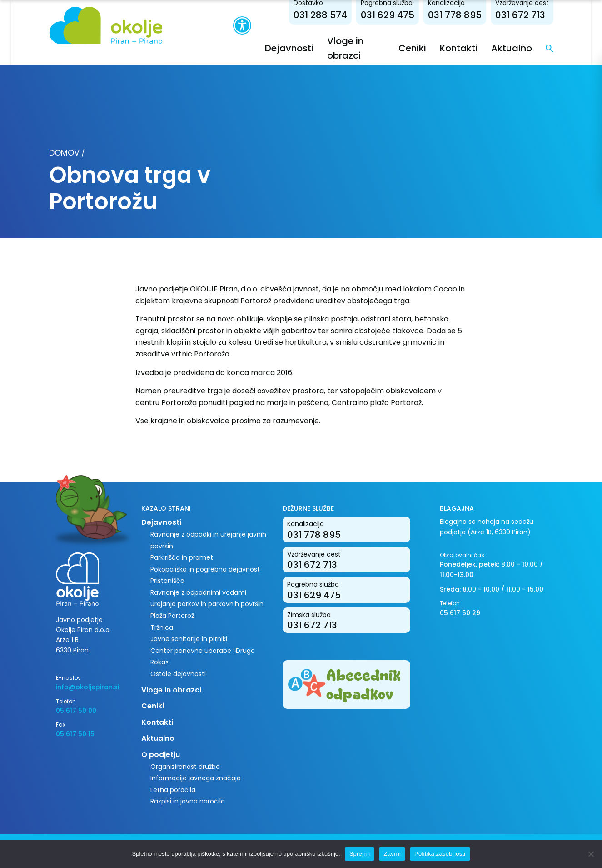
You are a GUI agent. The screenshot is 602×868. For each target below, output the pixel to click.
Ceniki (412, 48)
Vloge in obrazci (171, 690)
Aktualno (512, 48)
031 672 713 (520, 15)
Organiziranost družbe (185, 767)
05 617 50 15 (75, 734)
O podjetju (161, 755)
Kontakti (459, 48)
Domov (64, 153)
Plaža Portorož (172, 616)
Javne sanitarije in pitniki (189, 639)
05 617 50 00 (76, 711)
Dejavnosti (289, 48)
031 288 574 (320, 15)
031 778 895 (455, 15)
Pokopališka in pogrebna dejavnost (205, 569)
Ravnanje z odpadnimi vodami (198, 592)
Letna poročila (173, 790)
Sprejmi (360, 854)
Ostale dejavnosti (178, 674)
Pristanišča (167, 581)
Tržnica (162, 627)
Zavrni (392, 854)
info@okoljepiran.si (87, 687)
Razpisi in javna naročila (188, 801)
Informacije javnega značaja (196, 778)
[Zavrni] (591, 854)
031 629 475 (388, 15)
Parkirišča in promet (182, 557)
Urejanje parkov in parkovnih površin (207, 604)
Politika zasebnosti (440, 854)
